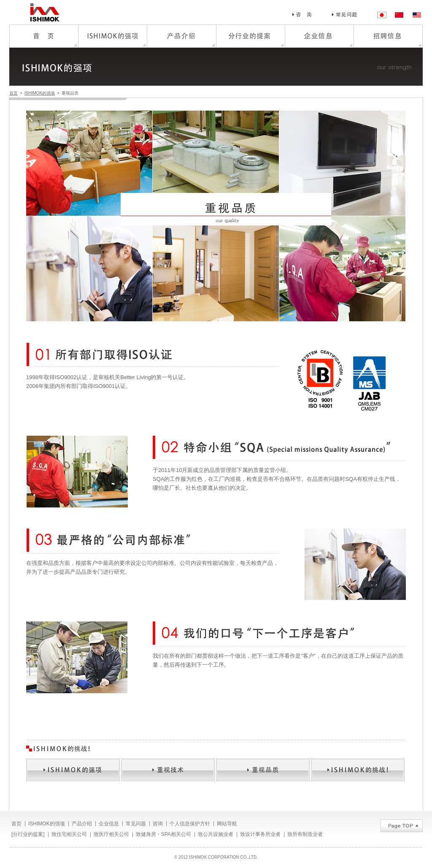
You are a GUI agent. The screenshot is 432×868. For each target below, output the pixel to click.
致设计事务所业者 (260, 834)
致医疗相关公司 (111, 834)
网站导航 (227, 824)
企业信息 (109, 824)
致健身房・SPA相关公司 (163, 834)
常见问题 (136, 824)
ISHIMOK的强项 (40, 93)
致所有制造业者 (305, 834)
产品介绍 (82, 824)
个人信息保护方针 (190, 824)
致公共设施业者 (216, 834)
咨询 (158, 824)
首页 (13, 93)
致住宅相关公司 (69, 834)
